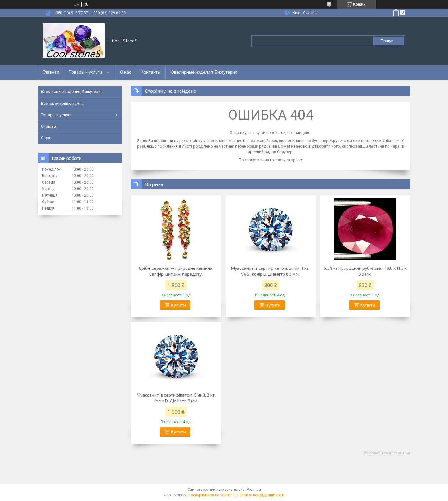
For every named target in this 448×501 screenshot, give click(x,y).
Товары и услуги (85, 72)
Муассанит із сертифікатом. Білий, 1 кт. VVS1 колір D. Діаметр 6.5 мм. (270, 271)
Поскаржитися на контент (211, 495)
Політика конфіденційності (260, 495)
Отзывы (49, 126)
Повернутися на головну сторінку (271, 160)
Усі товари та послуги (384, 453)
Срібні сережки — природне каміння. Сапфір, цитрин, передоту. (176, 271)
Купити (178, 305)
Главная (51, 72)
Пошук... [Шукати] (388, 41)
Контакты (151, 72)
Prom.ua (254, 490)
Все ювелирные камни (62, 103)
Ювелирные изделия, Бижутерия (204, 72)
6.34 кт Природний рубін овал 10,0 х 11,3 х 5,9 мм (365, 271)
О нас (126, 72)
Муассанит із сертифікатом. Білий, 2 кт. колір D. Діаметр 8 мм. (176, 398)
